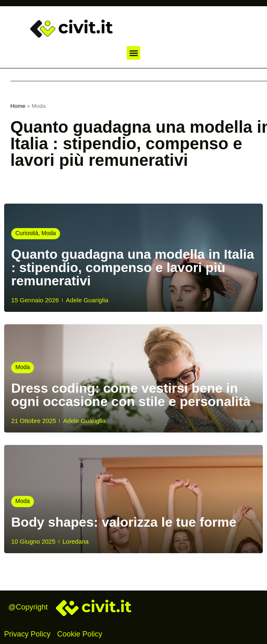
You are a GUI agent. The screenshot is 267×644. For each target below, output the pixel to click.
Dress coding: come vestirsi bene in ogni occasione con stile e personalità (131, 395)
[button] (133, 53)
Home (18, 106)
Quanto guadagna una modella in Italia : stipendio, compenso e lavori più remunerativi (133, 267)
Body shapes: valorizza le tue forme (124, 522)
